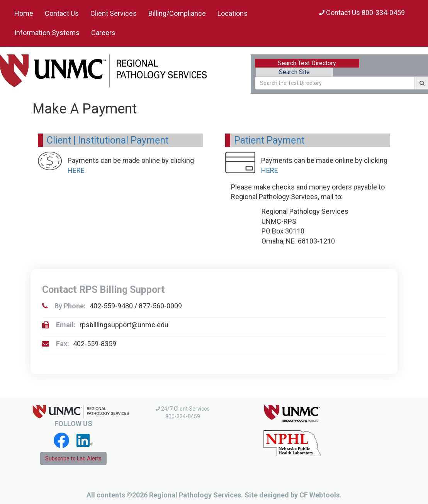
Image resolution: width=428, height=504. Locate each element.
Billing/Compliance (177, 13)
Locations (233, 13)
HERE (76, 170)
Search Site (294, 72)
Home (24, 13)
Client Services (114, 13)
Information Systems (47, 33)
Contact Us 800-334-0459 (362, 13)
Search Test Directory (307, 63)
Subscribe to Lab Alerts (73, 458)
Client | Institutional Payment (108, 140)
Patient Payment (269, 140)
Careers (103, 33)
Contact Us (62, 13)
